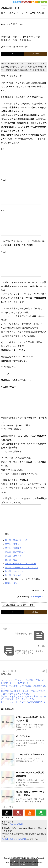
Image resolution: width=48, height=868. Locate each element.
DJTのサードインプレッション (30, 754)
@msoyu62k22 (16, 824)
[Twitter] (13, 54)
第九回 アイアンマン (15, 571)
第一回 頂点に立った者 (16, 540)
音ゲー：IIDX (18, 24)
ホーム (6, 24)
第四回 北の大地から (15, 552)
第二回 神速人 (12, 544)
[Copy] (36, 54)
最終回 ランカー (13, 583)
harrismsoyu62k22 (38, 596)
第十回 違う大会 (13, 575)
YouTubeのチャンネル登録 (14, 839)
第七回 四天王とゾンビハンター (20, 564)
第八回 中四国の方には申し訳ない (21, 568)
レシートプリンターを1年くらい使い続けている (23, 702)
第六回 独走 (11, 560)
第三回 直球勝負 (13, 548)
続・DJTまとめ (23, 736)
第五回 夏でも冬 (13, 556)
